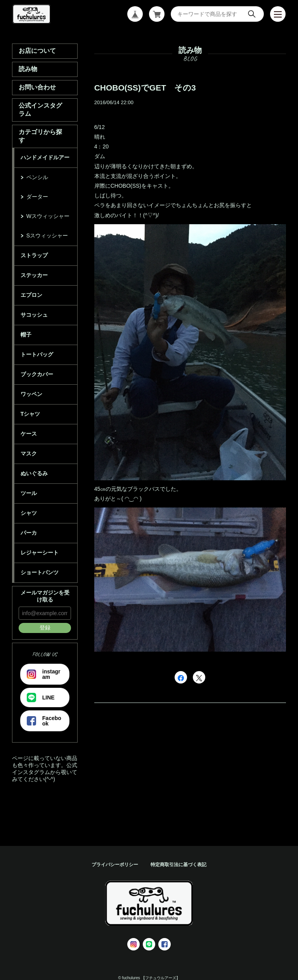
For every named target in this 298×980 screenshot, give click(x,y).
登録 (45, 628)
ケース (29, 434)
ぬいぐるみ (34, 473)
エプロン (31, 295)
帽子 (26, 335)
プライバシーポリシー (115, 865)
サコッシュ (34, 315)
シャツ (29, 513)
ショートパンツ (40, 572)
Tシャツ (30, 414)
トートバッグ (37, 354)
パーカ (29, 533)
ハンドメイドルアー (45, 157)
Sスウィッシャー (47, 235)
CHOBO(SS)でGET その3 (145, 88)
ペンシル (37, 177)
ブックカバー (37, 374)
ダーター (37, 197)
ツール (29, 493)
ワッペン (31, 394)
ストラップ (34, 255)
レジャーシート (40, 553)
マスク (29, 453)
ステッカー (34, 275)
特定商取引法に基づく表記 (178, 865)
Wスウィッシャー (48, 216)
